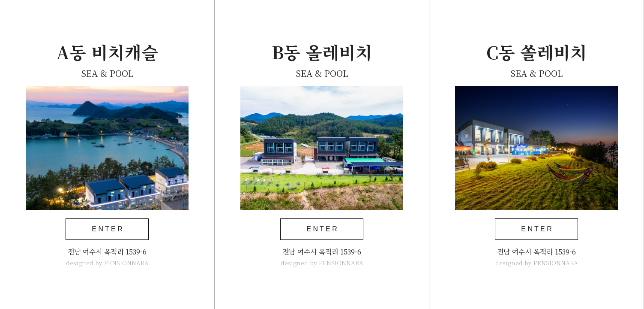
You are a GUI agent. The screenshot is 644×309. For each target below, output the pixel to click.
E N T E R (107, 229)
